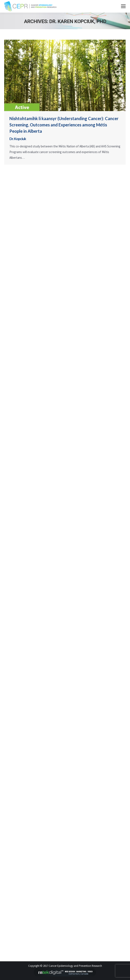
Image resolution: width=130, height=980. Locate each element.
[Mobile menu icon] (123, 6)
